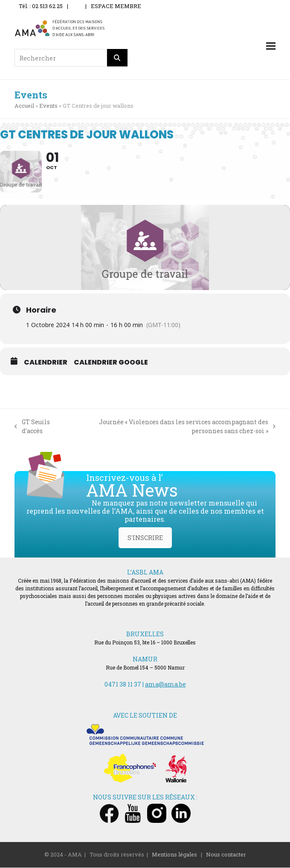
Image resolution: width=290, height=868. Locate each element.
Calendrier (46, 363)
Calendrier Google (111, 363)
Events (48, 106)
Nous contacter (226, 855)
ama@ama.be (165, 685)
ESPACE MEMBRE (116, 6)
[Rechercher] (117, 58)
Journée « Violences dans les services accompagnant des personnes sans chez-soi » (173, 427)
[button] (271, 46)
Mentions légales (174, 855)
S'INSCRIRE (145, 539)
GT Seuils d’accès (32, 427)
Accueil (24, 106)
